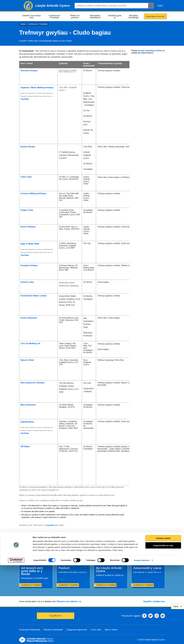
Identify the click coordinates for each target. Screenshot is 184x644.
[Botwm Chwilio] (151, 6)
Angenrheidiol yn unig (163, 624)
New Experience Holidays (33, 383)
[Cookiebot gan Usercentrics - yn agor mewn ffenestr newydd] (16, 639)
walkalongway (27, 422)
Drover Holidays (28, 227)
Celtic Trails (26, 177)
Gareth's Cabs (27, 282)
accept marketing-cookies (150, 51)
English (160, 6)
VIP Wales (26, 447)
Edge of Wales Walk (30, 244)
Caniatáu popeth (163, 617)
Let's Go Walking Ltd (30, 343)
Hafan (23, 24)
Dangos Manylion (142, 639)
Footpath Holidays (29, 265)
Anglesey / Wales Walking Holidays (37, 88)
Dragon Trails (27, 210)
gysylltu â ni (52, 525)
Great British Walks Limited (34, 296)
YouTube (25, 99)
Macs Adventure (28, 405)
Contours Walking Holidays (33, 193)
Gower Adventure (29, 318)
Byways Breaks (28, 147)
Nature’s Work (27, 360)
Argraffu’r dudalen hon (154, 601)
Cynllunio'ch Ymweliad (38, 24)
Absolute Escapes (29, 71)
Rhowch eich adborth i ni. (69, 601)
